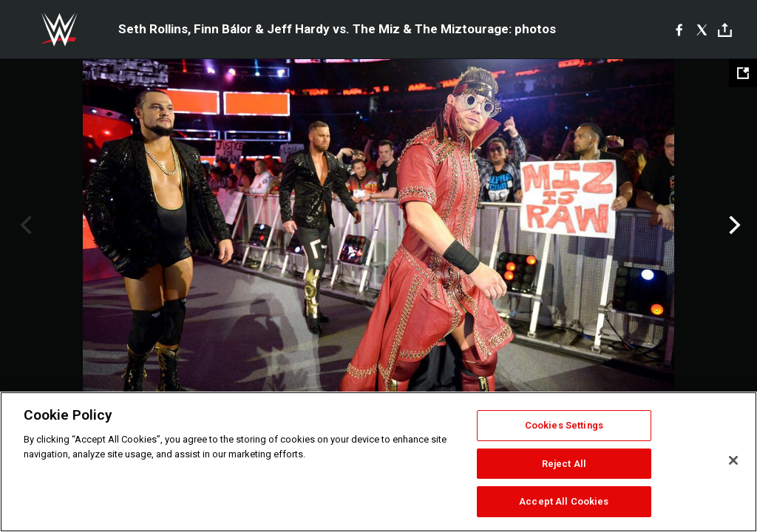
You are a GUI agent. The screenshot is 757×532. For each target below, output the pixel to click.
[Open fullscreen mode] (743, 73)
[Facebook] (679, 30)
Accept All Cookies (564, 501)
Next (733, 225)
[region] (378, 462)
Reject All (564, 464)
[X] (702, 30)
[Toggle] (725, 30)
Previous (24, 225)
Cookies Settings (564, 425)
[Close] (733, 460)
